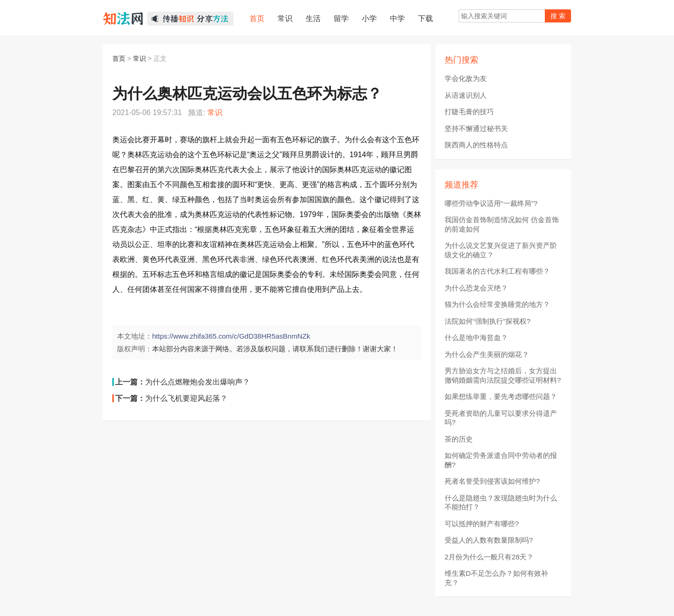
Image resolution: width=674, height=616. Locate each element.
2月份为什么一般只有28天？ (489, 557)
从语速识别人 (466, 95)
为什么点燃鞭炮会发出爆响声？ (198, 382)
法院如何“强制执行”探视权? (487, 321)
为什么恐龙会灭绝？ (476, 288)
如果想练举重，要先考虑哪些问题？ (501, 396)
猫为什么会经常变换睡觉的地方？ (497, 304)
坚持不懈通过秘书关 (476, 128)
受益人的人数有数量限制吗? (489, 540)
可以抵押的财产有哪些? (482, 524)
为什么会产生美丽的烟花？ (487, 354)
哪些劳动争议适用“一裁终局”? (491, 203)
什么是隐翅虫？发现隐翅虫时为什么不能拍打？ (501, 503)
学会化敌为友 (466, 78)
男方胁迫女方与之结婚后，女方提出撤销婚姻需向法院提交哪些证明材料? (503, 375)
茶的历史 (459, 439)
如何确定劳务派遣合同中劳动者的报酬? (501, 460)
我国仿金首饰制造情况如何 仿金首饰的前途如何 (502, 224)
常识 (139, 58)
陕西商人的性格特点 (476, 145)
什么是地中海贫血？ (476, 337)
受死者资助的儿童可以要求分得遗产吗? (501, 418)
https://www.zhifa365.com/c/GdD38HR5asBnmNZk (231, 336)
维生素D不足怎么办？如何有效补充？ (496, 578)
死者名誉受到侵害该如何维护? (492, 481)
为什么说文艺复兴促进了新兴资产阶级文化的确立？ (501, 250)
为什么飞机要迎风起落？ (186, 398)
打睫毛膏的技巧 (469, 112)
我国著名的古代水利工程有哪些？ (497, 271)
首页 (119, 58)
